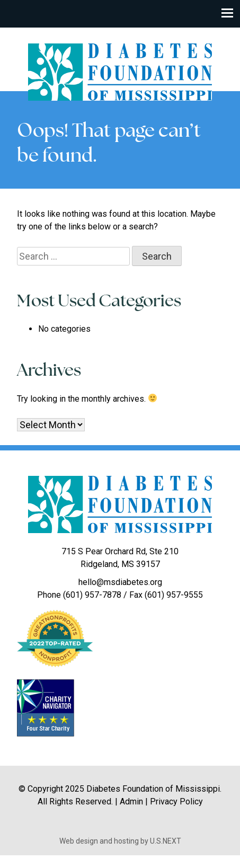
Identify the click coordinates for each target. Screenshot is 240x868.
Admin (131, 801)
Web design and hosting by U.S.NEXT (120, 841)
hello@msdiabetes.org (120, 582)
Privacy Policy (176, 801)
